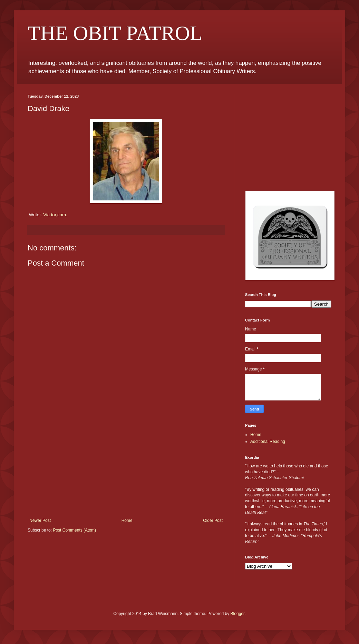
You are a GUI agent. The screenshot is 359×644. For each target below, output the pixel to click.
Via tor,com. (55, 215)
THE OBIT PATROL (115, 33)
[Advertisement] (126, 466)
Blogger (238, 614)
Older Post (213, 521)
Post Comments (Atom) (74, 530)
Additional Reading (268, 442)
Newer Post (40, 521)
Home (127, 521)
